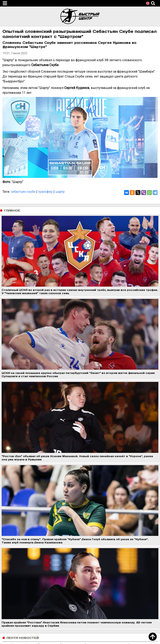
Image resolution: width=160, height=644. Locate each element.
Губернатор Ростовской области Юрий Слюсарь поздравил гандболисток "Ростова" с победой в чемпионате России (79, 541)
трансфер (45, 192)
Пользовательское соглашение (27, 571)
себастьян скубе (23, 192)
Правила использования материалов (31, 591)
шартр (60, 192)
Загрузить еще (80, 549)
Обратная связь (15, 586)
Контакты (11, 581)
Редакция (11, 576)
